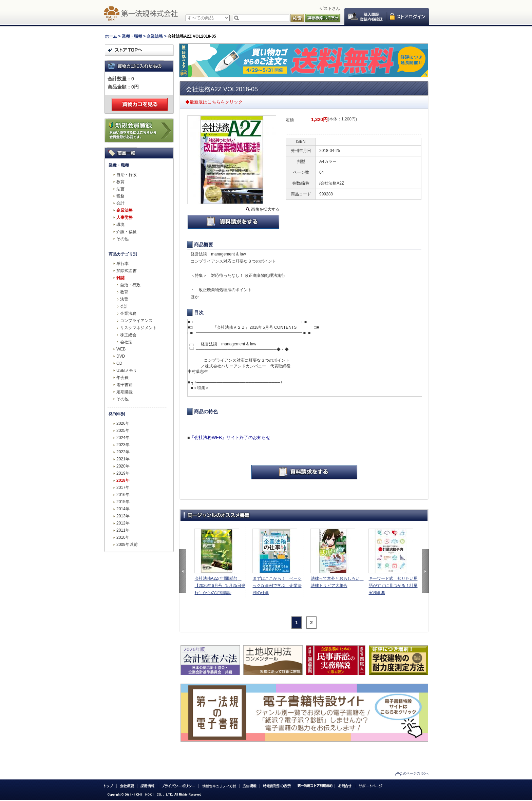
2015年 (123, 502)
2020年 (123, 466)
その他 (122, 239)
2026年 (123, 423)
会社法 (126, 342)
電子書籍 (125, 385)
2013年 (123, 516)
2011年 (123, 530)
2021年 (123, 459)
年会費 (122, 378)
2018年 (123, 480)
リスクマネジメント (138, 328)
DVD (121, 356)
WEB (121, 349)
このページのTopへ (414, 773)
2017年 (123, 488)
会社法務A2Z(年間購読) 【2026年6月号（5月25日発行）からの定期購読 (220, 586)
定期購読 (125, 392)
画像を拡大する (265, 209)
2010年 (123, 537)
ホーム (111, 36)
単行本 (122, 264)
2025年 (123, 431)
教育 (120, 182)
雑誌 (120, 278)
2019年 (123, 473)
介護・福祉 (127, 232)
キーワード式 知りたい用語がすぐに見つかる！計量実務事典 (393, 586)
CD (119, 363)
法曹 (120, 189)
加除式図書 (127, 271)
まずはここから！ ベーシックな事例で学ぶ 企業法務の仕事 (277, 586)
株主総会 (128, 335)
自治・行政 (127, 175)
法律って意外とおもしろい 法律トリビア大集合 (336, 582)
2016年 (123, 495)
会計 (120, 203)
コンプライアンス (136, 321)
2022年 (123, 452)
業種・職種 (132, 36)
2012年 (123, 523)
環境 (120, 225)
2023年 (123, 445)
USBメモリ (127, 370)
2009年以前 (127, 545)
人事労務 (125, 217)
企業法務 (155, 36)
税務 (120, 196)
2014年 (123, 509)
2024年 (123, 438)
